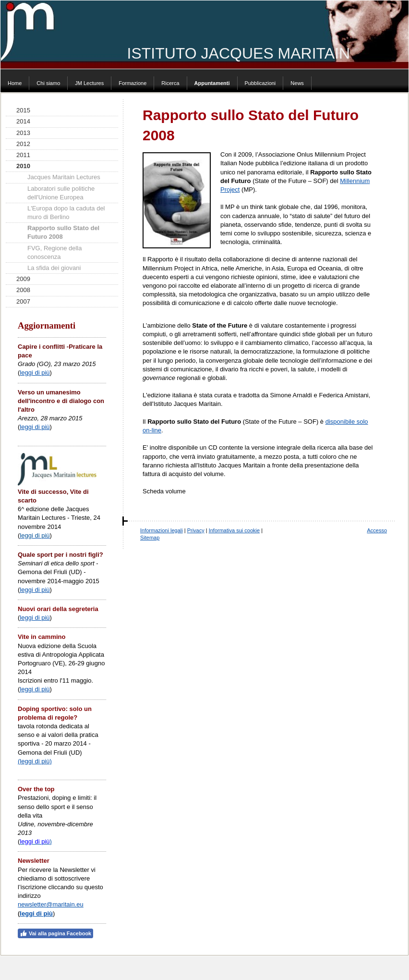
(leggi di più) (35, 761)
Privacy (196, 530)
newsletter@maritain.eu (51, 904)
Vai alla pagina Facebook (55, 933)
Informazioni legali (162, 530)
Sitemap (150, 538)
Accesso (377, 530)
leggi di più (35, 373)
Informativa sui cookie (234, 530)
